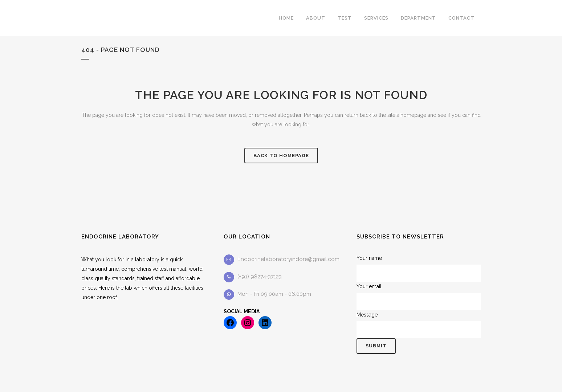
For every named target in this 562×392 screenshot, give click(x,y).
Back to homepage (281, 156)
